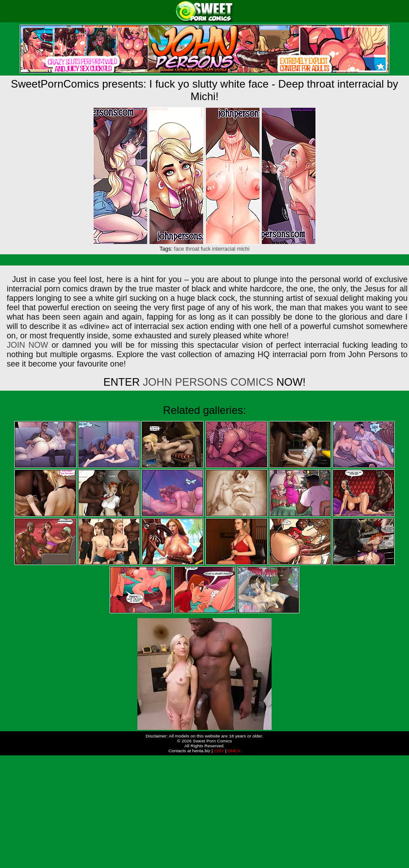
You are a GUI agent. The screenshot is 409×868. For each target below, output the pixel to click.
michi (243, 249)
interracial (224, 249)
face (179, 249)
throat (193, 249)
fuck (206, 249)
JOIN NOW (28, 345)
